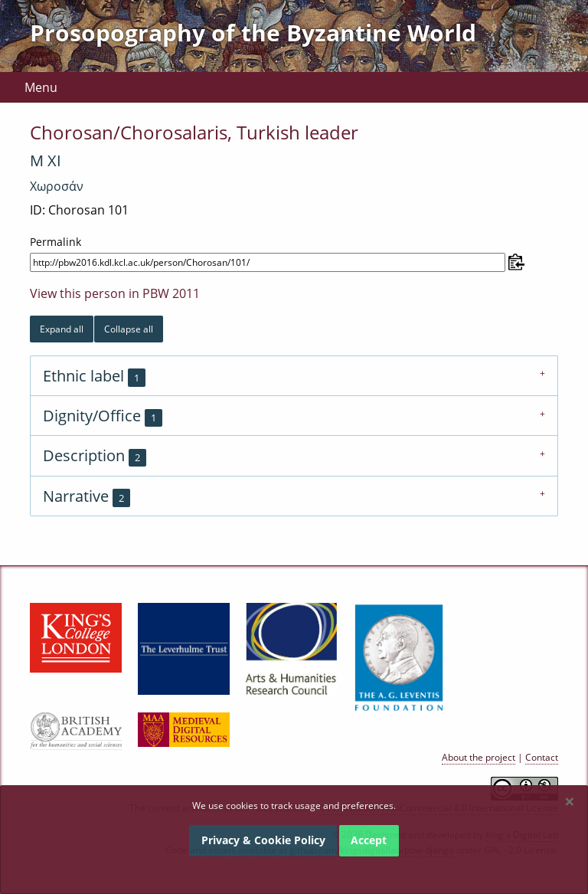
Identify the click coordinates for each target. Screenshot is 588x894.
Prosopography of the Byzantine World (253, 33)
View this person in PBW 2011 (115, 293)
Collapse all (129, 329)
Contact (542, 757)
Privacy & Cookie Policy (263, 840)
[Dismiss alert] (570, 801)
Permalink (56, 242)
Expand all (62, 329)
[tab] (294, 375)
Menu (41, 87)
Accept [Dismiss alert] (369, 840)
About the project (479, 757)
